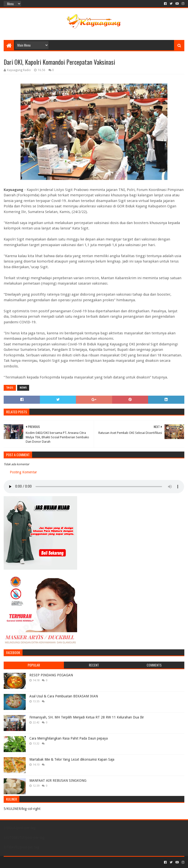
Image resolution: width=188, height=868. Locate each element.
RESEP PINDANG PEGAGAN (51, 675)
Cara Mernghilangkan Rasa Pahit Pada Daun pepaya (69, 738)
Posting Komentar (23, 472)
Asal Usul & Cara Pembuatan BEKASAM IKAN (64, 696)
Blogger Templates (59, 862)
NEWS (23, 388)
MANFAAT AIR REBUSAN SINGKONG (58, 780)
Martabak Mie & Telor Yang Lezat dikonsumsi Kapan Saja (72, 759)
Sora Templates (31, 862)
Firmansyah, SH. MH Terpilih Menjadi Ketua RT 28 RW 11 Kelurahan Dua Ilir (87, 717)
